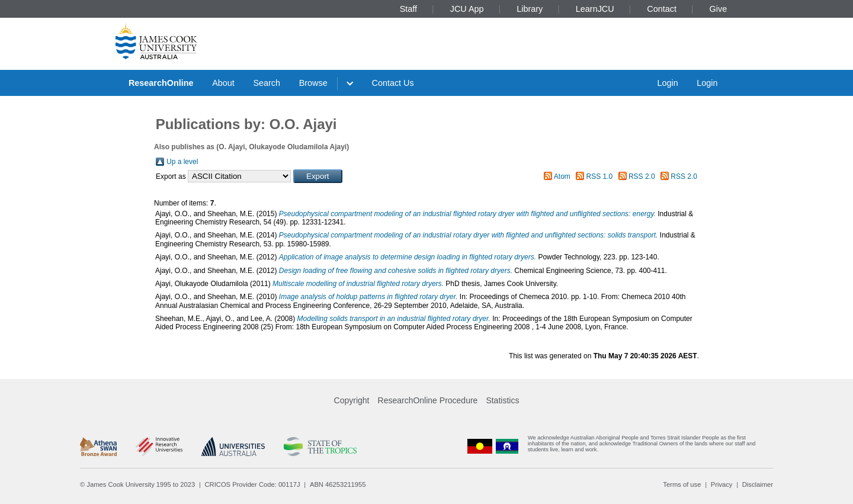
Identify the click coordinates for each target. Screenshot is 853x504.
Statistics (502, 400)
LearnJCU (595, 9)
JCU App (467, 9)
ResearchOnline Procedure (428, 400)
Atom (562, 176)
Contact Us (393, 83)
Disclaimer (758, 484)
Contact (662, 9)
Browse (313, 83)
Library (530, 9)
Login (667, 83)
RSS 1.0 (600, 176)
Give (719, 9)
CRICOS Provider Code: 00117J (253, 484)
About (223, 83)
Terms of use (682, 484)
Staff (408, 9)
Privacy (722, 484)
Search (267, 83)
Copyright (352, 400)
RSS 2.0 (642, 176)
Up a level (182, 162)
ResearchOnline (161, 83)
